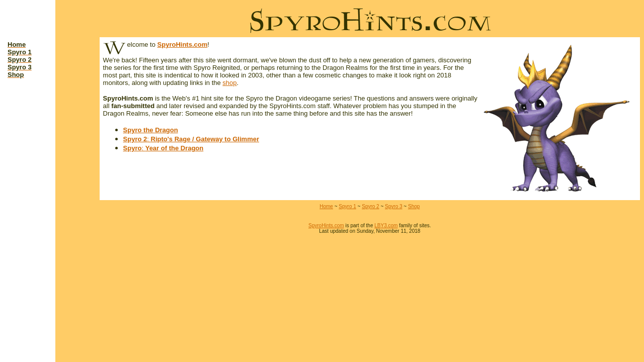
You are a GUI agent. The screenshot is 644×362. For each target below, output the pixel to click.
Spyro (133, 148)
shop (229, 83)
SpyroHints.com (183, 44)
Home (326, 206)
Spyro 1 (347, 206)
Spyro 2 (135, 139)
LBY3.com (386, 225)
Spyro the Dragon (151, 130)
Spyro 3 (393, 206)
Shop (414, 206)
